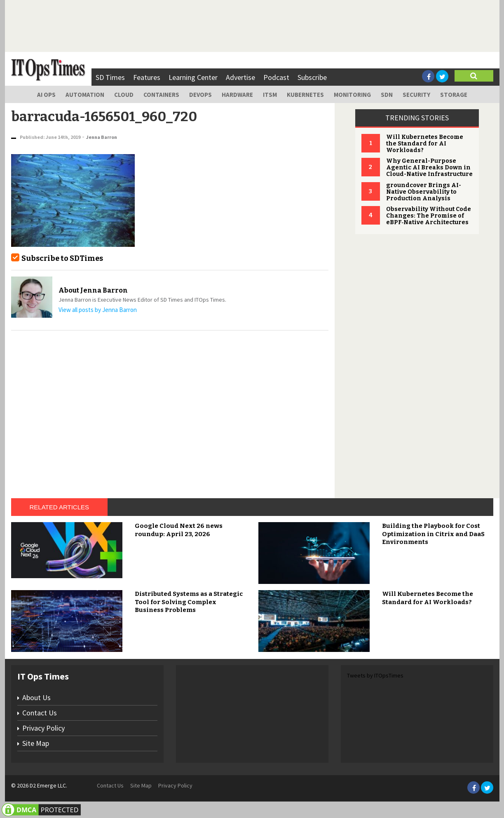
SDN (387, 95)
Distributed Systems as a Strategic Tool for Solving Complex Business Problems (189, 602)
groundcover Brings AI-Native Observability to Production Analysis (424, 192)
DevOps (200, 95)
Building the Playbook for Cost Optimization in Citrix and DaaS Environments (433, 534)
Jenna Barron (102, 137)
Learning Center (193, 77)
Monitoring (352, 95)
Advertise (240, 77)
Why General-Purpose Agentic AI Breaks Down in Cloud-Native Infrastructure (429, 168)
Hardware (237, 95)
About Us (36, 697)
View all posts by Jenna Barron (98, 310)
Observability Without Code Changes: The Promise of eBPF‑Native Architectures (429, 216)
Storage (454, 95)
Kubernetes (305, 95)
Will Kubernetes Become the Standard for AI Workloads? (425, 144)
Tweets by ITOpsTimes (375, 675)
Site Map (36, 743)
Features (147, 77)
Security (416, 95)
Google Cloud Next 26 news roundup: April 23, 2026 (179, 530)
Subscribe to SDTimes (62, 258)
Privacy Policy (43, 728)
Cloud (124, 95)
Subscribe (312, 77)
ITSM (270, 95)
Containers (161, 95)
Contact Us (40, 713)
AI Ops (46, 95)
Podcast (276, 77)
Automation (85, 95)
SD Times (110, 77)
